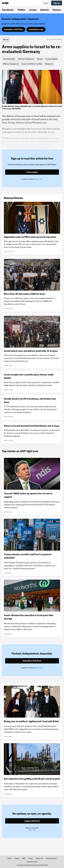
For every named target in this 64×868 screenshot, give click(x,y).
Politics (22, 10)
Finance (57, 10)
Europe (40, 59)
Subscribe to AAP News (14, 29)
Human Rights (52, 59)
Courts (33, 10)
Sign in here (39, 179)
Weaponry (49, 64)
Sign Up (57, 3)
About (30, 858)
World (6, 40)
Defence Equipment (26, 59)
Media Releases (51, 858)
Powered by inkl (32, 862)
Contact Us (39, 858)
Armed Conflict (9, 59)
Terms (9, 858)
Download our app (36, 29)
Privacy (17, 858)
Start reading (32, 172)
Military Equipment (11, 64)
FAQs (24, 858)
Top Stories (8, 10)
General (44, 10)
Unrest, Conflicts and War (32, 64)
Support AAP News (32, 821)
